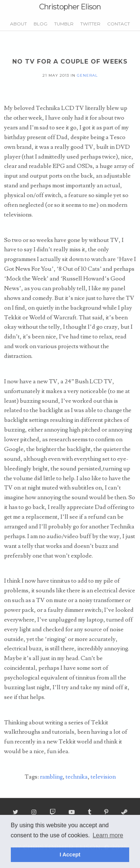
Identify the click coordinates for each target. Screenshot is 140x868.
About (18, 24)
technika (77, 777)
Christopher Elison (70, 7)
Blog (41, 24)
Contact (119, 24)
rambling (51, 777)
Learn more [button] (108, 835)
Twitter (90, 24)
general (87, 75)
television (103, 777)
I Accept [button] (70, 855)
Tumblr (64, 24)
